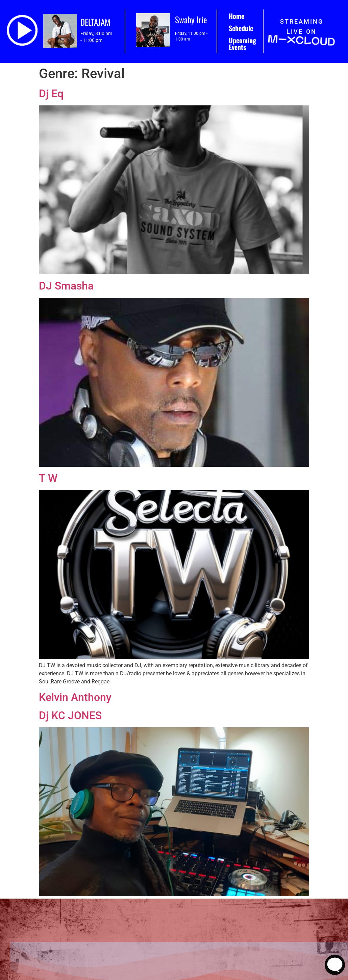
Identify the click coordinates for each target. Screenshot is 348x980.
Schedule (241, 28)
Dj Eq (51, 94)
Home (237, 16)
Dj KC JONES (70, 715)
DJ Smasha (66, 286)
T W (48, 478)
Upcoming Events (242, 44)
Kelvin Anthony (75, 697)
